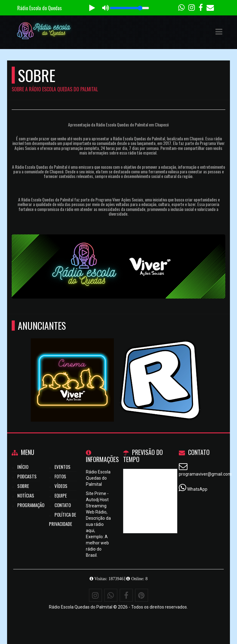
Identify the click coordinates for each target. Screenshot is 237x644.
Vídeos (61, 486)
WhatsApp (197, 489)
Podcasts (27, 476)
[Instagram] (95, 595)
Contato (63, 505)
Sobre (23, 486)
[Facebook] (126, 595)
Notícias (26, 495)
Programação (31, 505)
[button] (219, 32)
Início (23, 467)
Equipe (61, 495)
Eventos (62, 467)
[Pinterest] (142, 595)
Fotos (60, 476)
